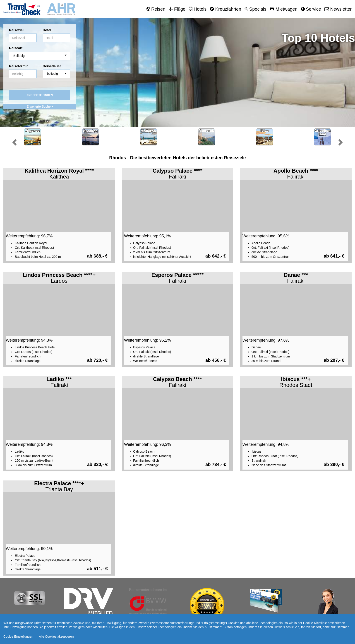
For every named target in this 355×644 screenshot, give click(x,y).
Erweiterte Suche (40, 106)
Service (311, 9)
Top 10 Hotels (318, 38)
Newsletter (338, 9)
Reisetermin (19, 66)
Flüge (177, 9)
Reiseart (16, 48)
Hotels (198, 9)
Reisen (156, 9)
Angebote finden (40, 95)
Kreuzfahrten (225, 9)
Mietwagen (283, 9)
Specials (255, 9)
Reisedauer (52, 66)
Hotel (47, 30)
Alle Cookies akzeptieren (56, 637)
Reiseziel (16, 30)
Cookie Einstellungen (18, 637)
